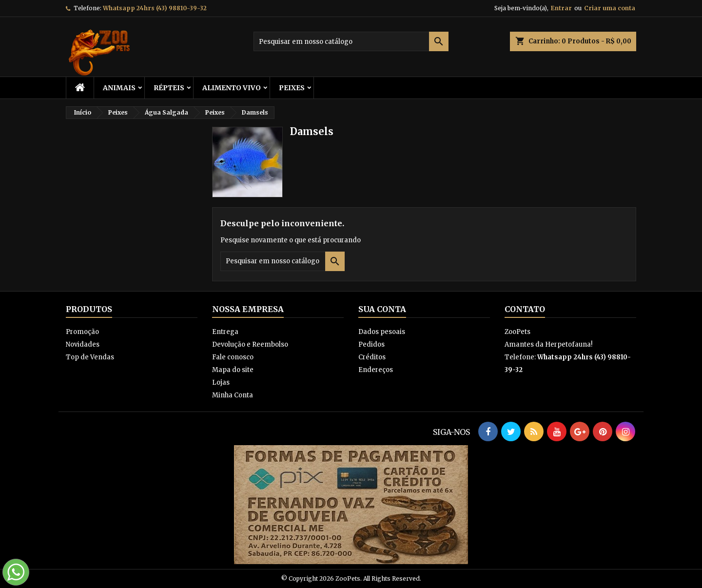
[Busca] (351, 41)
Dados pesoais (382, 332)
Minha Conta (233, 395)
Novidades (83, 344)
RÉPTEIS (169, 88)
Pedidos (371, 344)
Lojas (221, 382)
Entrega (225, 332)
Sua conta (382, 309)
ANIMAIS (119, 88)
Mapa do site (233, 370)
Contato (525, 309)
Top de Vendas (90, 357)
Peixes (292, 88)
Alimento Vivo (232, 88)
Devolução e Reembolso (250, 344)
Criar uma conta (610, 8)
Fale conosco (233, 357)
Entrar (561, 8)
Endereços (376, 370)
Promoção (82, 332)
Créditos (372, 357)
